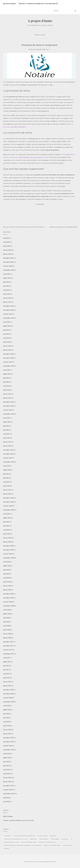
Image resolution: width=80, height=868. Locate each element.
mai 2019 (6, 574)
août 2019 (6, 562)
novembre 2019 (8, 550)
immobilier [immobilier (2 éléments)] (33, 839)
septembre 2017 (9, 654)
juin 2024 (6, 330)
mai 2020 (6, 526)
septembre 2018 (9, 606)
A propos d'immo (40, 21)
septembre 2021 (9, 462)
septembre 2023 (9, 366)
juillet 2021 (7, 470)
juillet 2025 (7, 278)
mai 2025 (6, 286)
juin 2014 (6, 798)
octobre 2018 (8, 602)
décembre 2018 (8, 594)
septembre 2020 (9, 510)
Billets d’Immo (9, 4)
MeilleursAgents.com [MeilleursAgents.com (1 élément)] (29, 842)
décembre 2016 (8, 690)
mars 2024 (7, 342)
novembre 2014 (8, 786)
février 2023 (7, 394)
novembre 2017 (8, 646)
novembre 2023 (8, 358)
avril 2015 (6, 770)
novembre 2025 (8, 262)
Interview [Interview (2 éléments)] (65, 839)
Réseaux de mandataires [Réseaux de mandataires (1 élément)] (52, 845)
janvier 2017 (7, 686)
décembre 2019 (8, 546)
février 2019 (7, 586)
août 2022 (6, 418)
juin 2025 (6, 282)
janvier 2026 (7, 254)
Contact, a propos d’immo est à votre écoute (38, 4)
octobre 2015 (8, 746)
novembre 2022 (8, 406)
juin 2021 (6, 474)
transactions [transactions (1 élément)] (67, 845)
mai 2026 (6, 238)
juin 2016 (6, 714)
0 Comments (40, 204)
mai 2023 (6, 382)
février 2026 (7, 250)
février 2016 (7, 730)
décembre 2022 (8, 402)
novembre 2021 (8, 454)
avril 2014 (6, 802)
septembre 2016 (9, 702)
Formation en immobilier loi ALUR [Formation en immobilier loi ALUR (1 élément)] (16, 839)
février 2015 (7, 778)
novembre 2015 (8, 742)
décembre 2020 (8, 498)
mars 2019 (7, 582)
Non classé (40, 35)
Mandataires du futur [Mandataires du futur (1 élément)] (12, 842)
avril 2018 (6, 626)
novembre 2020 (8, 502)
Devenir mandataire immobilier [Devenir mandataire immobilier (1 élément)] (24, 836)
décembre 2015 (8, 738)
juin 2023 (6, 378)
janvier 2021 (7, 494)
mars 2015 (7, 774)
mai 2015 (6, 766)
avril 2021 (6, 482)
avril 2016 (6, 722)
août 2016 (6, 706)
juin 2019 (6, 570)
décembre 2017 (8, 642)
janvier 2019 (7, 590)
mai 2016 (6, 718)
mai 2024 (6, 334)
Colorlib (39, 862)
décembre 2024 (8, 306)
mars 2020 (7, 534)
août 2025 (6, 274)
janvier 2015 (7, 782)
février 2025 (7, 298)
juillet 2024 (7, 326)
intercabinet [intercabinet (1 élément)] (55, 839)
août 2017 (6, 658)
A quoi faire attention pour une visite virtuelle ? (24, 227)
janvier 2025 (7, 302)
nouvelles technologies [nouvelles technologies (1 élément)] (47, 842)
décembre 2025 (8, 258)
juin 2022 (6, 426)
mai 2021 (6, 478)
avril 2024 (6, 338)
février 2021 (7, 490)
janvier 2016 (7, 734)
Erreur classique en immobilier (63, 227)
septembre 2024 (9, 318)
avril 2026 (6, 242)
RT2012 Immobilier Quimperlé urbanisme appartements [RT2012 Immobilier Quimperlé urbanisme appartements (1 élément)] (23, 845)
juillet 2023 (7, 374)
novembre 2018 (8, 598)
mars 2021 (7, 486)
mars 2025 (7, 294)
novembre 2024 (8, 310)
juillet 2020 (7, 518)
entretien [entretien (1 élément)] (53, 836)
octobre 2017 (8, 650)
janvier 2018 (7, 638)
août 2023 (6, 370)
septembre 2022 (9, 414)
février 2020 (7, 538)
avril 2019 (6, 578)
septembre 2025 (9, 270)
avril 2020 (6, 530)
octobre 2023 (8, 362)
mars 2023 (7, 390)
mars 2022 (7, 438)
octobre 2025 (8, 266)
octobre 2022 (8, 410)
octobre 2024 (8, 314)
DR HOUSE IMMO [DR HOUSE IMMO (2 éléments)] (42, 836)
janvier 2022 (7, 446)
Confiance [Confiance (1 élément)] (8, 836)
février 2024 (7, 346)
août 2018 (6, 610)
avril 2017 (6, 674)
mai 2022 (6, 430)
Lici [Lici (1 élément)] (72, 839)
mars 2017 (7, 678)
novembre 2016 (8, 694)
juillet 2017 (7, 662)
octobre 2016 (8, 698)
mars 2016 (7, 726)
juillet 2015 (7, 758)
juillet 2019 (7, 566)
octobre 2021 (8, 458)
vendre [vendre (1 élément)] (7, 849)
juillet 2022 (7, 422)
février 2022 (7, 442)
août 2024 (6, 322)
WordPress (53, 862)
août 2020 (7, 514)
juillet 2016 (7, 710)
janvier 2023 (7, 398)
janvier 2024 (7, 350)
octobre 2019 (8, 554)
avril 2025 (6, 290)
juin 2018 (6, 618)
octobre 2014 (8, 790)
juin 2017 (6, 666)
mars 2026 (7, 246)
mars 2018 (7, 630)
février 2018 (7, 634)
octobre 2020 (8, 506)
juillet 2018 (7, 614)
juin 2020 (6, 522)
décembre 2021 (8, 450)
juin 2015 (6, 762)
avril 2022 (6, 434)
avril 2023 (6, 386)
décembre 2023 (8, 354)
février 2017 (7, 682)
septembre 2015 (9, 750)
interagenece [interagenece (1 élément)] (44, 839)
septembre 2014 (9, 794)
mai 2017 (6, 670)
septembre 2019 (9, 558)
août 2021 (6, 466)
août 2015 (6, 754)
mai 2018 (6, 622)
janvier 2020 (7, 542)
